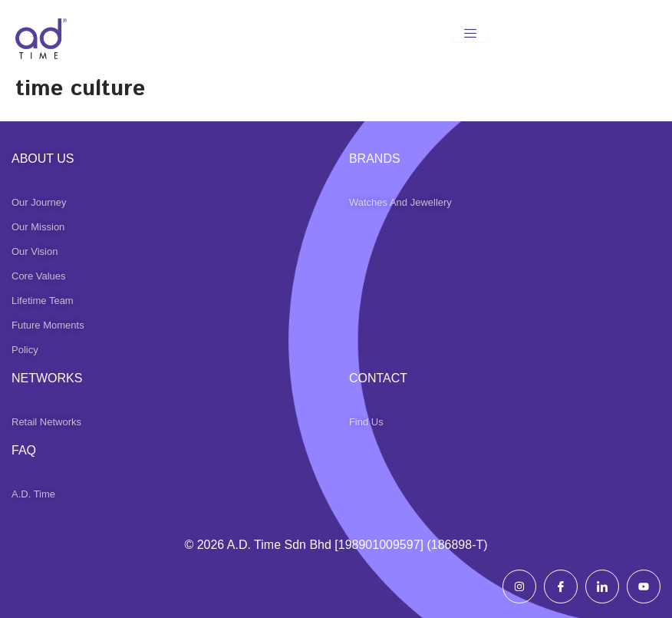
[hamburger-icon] (470, 34)
